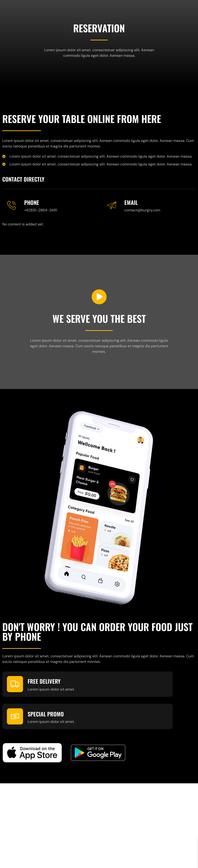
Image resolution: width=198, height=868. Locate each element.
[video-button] (99, 297)
